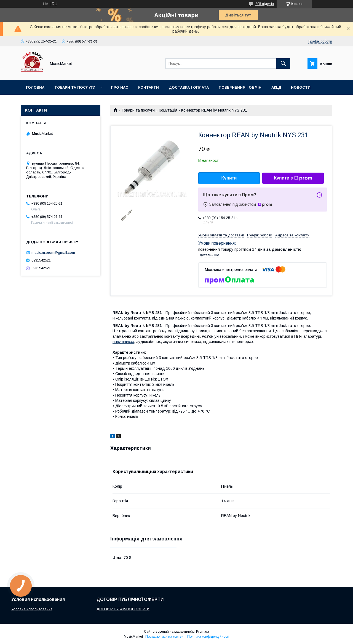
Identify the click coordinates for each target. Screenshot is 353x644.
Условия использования (32, 609)
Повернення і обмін (240, 87)
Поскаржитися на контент (165, 637)
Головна (35, 87)
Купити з (293, 178)
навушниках (123, 342)
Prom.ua (203, 632)
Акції (276, 87)
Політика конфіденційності (208, 637)
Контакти (149, 87)
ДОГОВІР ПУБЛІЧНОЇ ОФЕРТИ (123, 609)
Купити (229, 178)
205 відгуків (265, 4)
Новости (301, 87)
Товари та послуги (75, 87)
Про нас (120, 87)
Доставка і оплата (189, 87)
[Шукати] (283, 64)
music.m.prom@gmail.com (53, 253)
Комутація (168, 110)
